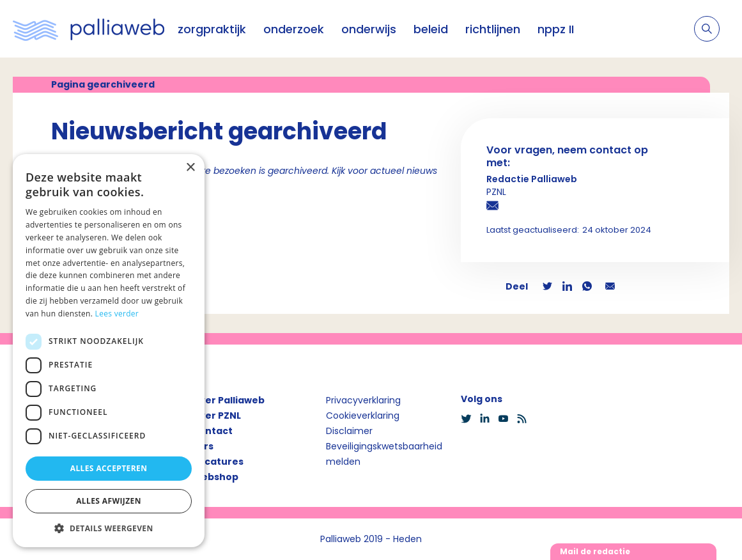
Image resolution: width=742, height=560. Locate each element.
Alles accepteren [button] (109, 468)
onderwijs (369, 29)
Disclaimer (349, 431)
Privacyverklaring (363, 400)
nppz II (556, 29)
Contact (212, 431)
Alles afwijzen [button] (109, 501)
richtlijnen (493, 29)
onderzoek (294, 29)
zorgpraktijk (212, 29)
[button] (109, 528)
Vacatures (218, 462)
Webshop (215, 477)
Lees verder (117, 314)
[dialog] (109, 351)
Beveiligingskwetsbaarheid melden (384, 454)
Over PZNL (216, 416)
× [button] (190, 168)
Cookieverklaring (363, 416)
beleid (431, 29)
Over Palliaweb (228, 400)
